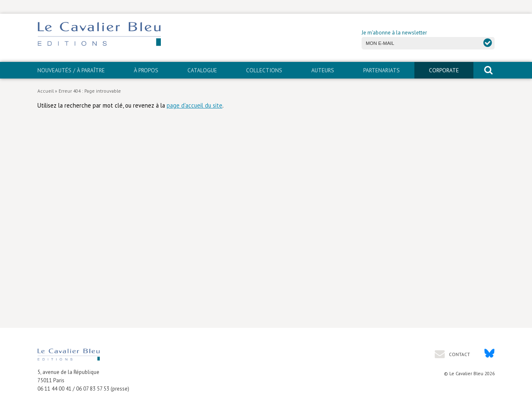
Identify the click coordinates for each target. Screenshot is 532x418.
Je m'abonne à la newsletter (394, 33)
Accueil (46, 91)
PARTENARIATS (382, 70)
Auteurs (323, 70)
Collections (264, 70)
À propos (146, 70)
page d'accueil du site (195, 105)
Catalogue (202, 70)
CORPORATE (444, 70)
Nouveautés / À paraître (71, 70)
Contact (459, 354)
